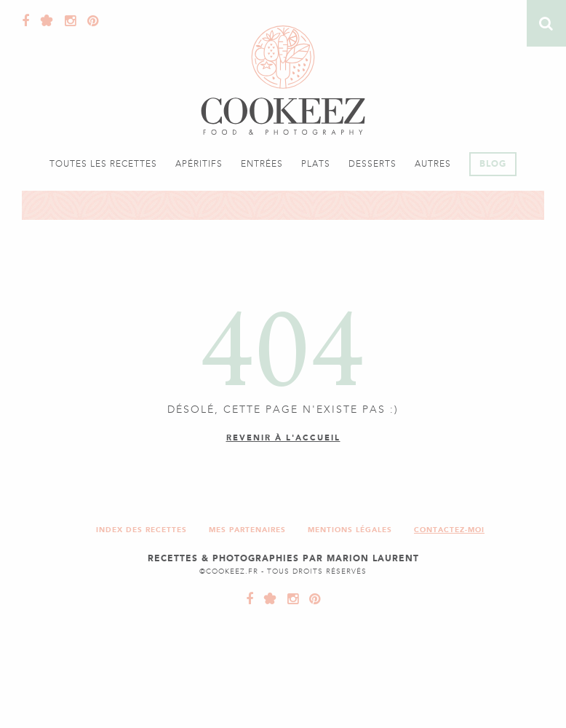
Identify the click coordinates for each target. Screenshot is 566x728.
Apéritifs (199, 164)
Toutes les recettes (103, 164)
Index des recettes (141, 530)
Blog (493, 164)
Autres (433, 164)
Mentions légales (350, 530)
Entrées (262, 164)
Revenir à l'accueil (283, 438)
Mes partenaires (247, 530)
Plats (316, 164)
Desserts (372, 164)
